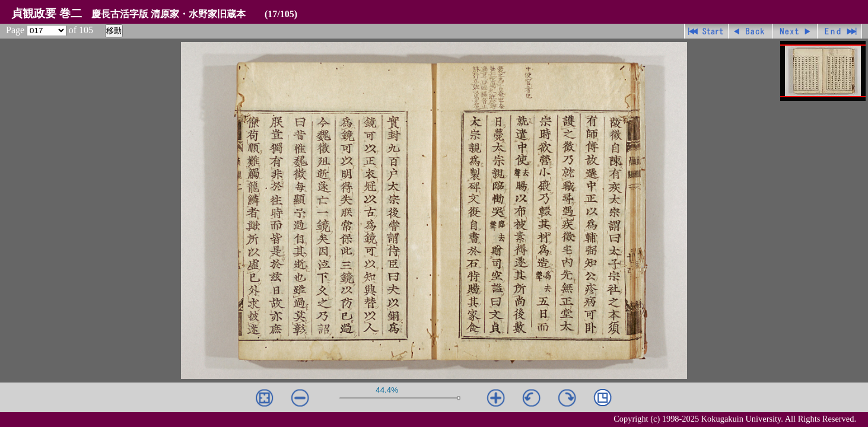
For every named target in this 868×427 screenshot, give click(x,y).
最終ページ (840, 31)
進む (795, 31)
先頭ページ (706, 31)
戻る (751, 31)
